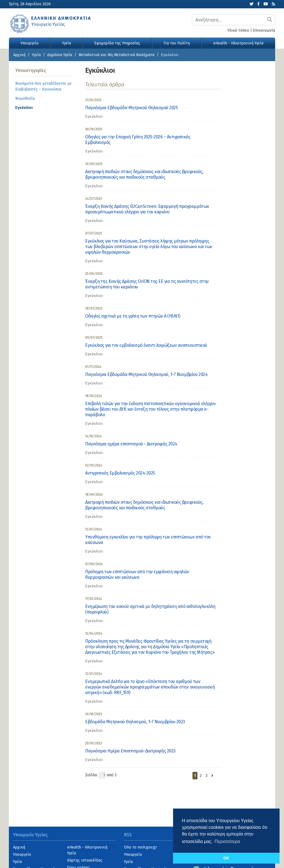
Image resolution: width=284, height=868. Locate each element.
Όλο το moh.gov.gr (140, 847)
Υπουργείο (30, 43)
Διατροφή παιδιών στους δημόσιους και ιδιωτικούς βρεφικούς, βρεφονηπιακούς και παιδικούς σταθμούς (144, 174)
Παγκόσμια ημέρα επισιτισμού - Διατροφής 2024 (131, 444)
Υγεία (67, 43)
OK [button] (226, 858)
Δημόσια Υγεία (60, 55)
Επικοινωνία (264, 30)
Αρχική (19, 55)
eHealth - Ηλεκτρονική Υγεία (238, 43)
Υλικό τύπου (238, 30)
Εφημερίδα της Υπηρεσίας (117, 43)
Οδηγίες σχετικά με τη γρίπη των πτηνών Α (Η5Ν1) (133, 316)
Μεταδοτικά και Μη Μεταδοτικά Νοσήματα (116, 55)
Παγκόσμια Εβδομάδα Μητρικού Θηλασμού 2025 (131, 108)
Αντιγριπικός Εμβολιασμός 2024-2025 (120, 473)
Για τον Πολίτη (177, 43)
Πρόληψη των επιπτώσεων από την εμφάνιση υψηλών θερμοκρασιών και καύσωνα (137, 574)
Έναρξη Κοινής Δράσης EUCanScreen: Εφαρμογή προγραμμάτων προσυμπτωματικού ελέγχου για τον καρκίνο (147, 209)
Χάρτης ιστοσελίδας (85, 860)
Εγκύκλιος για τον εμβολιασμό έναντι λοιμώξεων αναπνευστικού (146, 345)
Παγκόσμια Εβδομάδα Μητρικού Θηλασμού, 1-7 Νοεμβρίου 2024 (146, 374)
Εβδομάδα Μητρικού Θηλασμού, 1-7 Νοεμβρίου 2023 (135, 722)
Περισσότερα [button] (227, 841)
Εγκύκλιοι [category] (94, 117)
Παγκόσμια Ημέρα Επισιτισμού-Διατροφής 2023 (130, 751)
